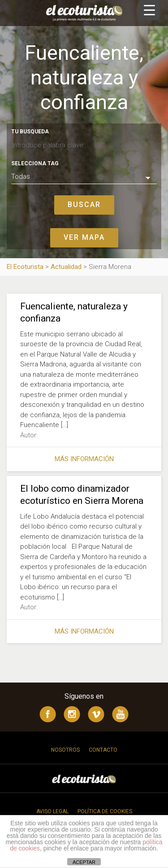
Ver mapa (84, 237)
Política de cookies (105, 811)
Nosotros (65, 750)
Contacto (103, 750)
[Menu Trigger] (149, 10)
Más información (84, 459)
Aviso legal (52, 811)
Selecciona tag (35, 163)
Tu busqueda (30, 132)
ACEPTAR (84, 862)
